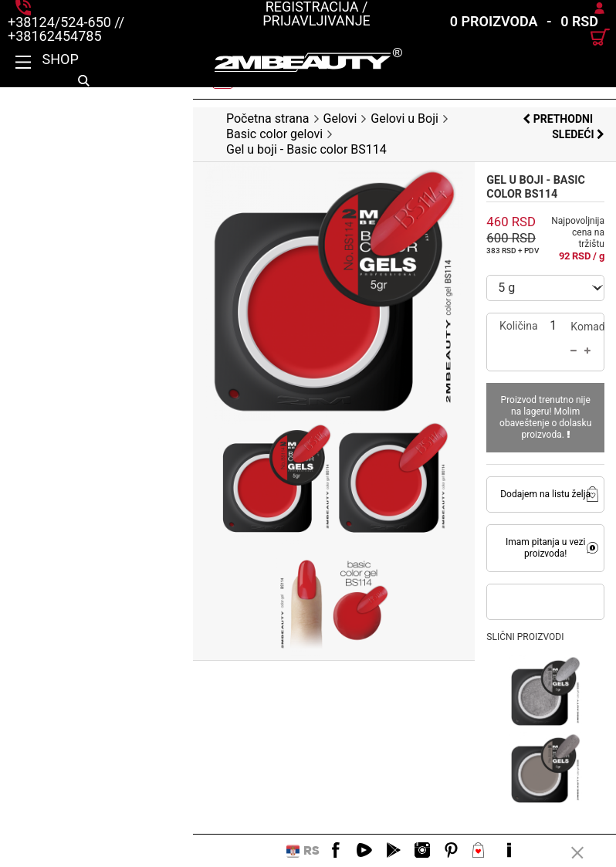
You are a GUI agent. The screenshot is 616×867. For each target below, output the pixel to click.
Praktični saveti (84, 785)
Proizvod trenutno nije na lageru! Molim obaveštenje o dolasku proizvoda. (513, 350)
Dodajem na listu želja (513, 421)
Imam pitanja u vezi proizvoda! (513, 469)
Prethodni (504, 119)
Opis (46, 693)
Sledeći (578, 119)
